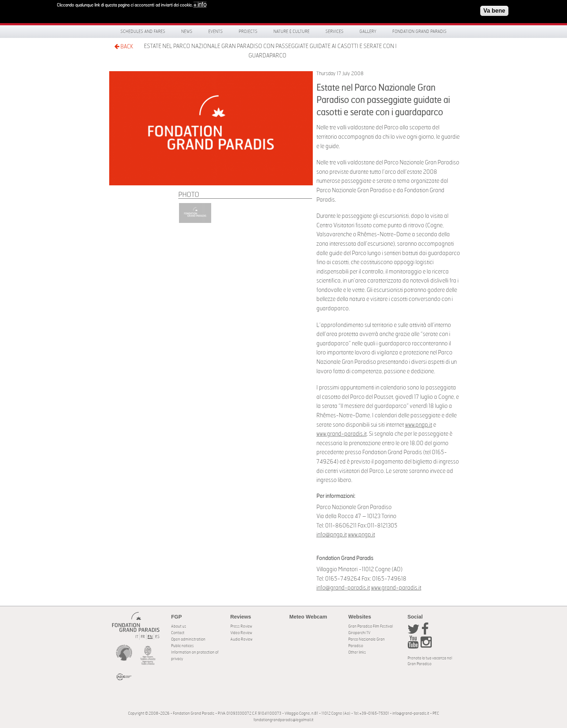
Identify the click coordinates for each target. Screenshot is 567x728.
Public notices (182, 646)
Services (334, 31)
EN (150, 637)
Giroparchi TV (359, 633)
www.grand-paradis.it (342, 434)
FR (143, 637)
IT (137, 637)
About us (179, 626)
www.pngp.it (419, 425)
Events (216, 31)
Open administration (188, 639)
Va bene (494, 10)
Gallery (368, 31)
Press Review (241, 626)
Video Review (241, 633)
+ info (200, 4)
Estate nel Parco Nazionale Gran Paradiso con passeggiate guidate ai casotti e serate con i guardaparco (270, 51)
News (187, 31)
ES (157, 637)
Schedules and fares (143, 31)
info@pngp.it (332, 535)
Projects (248, 31)
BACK (124, 46)
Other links (357, 652)
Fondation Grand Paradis (419, 31)
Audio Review (241, 639)
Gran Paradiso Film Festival (370, 626)
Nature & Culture (291, 31)
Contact (178, 633)
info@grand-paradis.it (343, 588)
